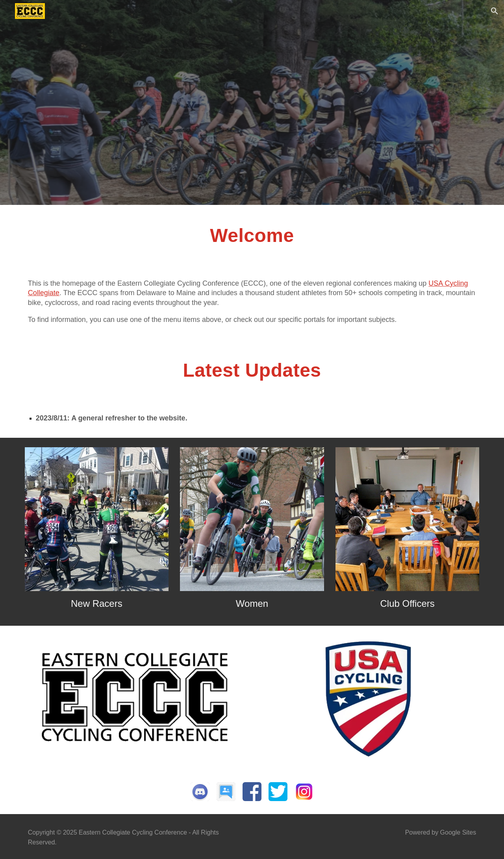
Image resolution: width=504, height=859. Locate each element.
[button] (495, 11)
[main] (252, 244)
